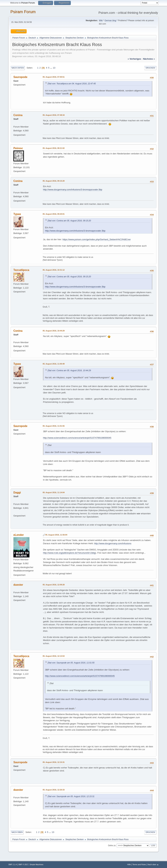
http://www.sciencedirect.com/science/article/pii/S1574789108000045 (77, 438)
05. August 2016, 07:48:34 (54, 115)
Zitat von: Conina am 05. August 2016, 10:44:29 (69, 371)
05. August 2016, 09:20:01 (54, 214)
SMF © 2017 (23, 864)
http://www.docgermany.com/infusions (113, 543)
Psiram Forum (23, 12)
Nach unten (18, 68)
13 (54, 68)
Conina (18, 115)
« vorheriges (134, 59)
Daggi (17, 493)
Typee (17, 214)
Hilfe (129, 864)
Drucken (150, 68)
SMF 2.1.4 (13, 864)
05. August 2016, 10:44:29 (54, 331)
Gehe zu (112, 845)
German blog (110, 20)
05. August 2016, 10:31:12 (54, 270)
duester (18, 585)
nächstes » (149, 59)
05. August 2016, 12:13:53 (54, 656)
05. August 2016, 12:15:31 (54, 762)
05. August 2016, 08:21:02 (54, 148)
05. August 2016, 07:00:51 (54, 77)
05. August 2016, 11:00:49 (54, 364)
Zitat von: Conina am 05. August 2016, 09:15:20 (69, 221)
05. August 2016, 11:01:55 (54, 426)
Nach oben (17, 832)
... (51, 68)
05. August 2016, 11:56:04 (56, 535)
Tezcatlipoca (21, 270)
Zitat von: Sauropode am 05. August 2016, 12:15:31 (71, 796)
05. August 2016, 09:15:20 (54, 181)
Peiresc (18, 148)
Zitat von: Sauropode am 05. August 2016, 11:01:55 (71, 663)
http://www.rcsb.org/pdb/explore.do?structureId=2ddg (69, 553)
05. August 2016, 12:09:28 (54, 585)
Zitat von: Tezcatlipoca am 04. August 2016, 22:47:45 (72, 84)
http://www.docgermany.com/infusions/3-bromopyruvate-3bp (73, 190)
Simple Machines (36, 864)
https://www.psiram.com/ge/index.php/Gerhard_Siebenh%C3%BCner (97, 239)
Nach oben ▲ (153, 864)
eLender (19, 535)
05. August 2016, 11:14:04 (54, 492)
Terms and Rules (139, 864)
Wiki (101, 20)
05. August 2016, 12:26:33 (54, 790)
